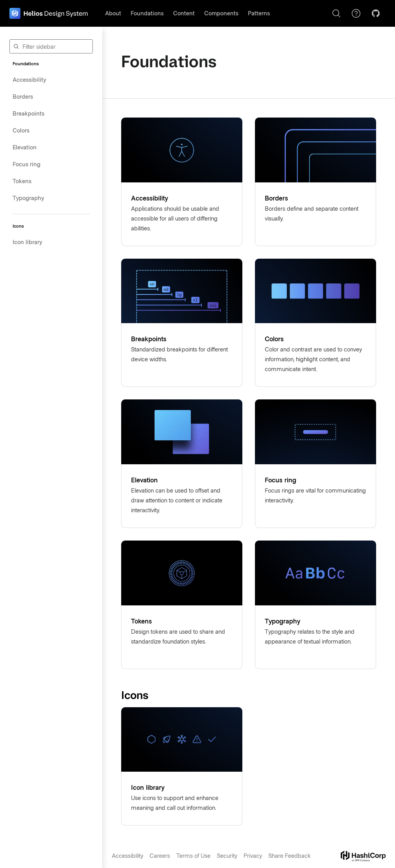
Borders (23, 96)
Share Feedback (290, 855)
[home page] (49, 13)
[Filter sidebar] (51, 46)
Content (184, 13)
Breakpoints (29, 113)
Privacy (253, 855)
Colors (21, 130)
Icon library (27, 242)
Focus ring (27, 164)
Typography (28, 198)
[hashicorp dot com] (363, 856)
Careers (160, 855)
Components (221, 13)
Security (227, 855)
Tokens (22, 181)
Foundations (147, 13)
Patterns (259, 13)
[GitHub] (376, 13)
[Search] (336, 13)
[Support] (356, 13)
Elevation (25, 147)
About (113, 13)
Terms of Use (193, 855)
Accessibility (29, 79)
